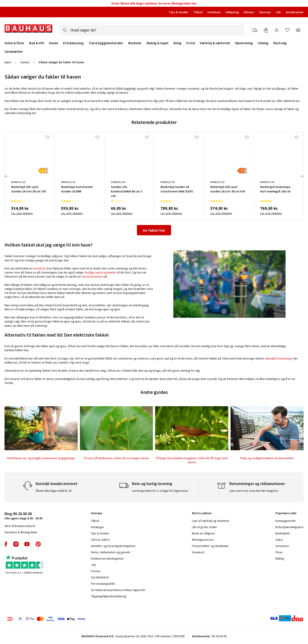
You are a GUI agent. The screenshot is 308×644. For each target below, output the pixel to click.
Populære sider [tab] (286, 513)
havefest (39, 268)
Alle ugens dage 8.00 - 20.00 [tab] (23, 516)
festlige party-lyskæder (100, 272)
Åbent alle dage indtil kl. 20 (54, 491)
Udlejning (232, 12)
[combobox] (152, 30)
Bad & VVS (37, 43)
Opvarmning (244, 43)
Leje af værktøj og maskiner (211, 521)
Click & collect (100, 540)
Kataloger (98, 527)
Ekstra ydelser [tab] (202, 513)
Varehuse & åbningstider (21, 532)
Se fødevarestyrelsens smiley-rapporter (118, 590)
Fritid (191, 43)
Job (278, 12)
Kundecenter (295, 12)
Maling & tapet (158, 43)
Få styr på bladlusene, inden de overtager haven (116, 458)
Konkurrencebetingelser (107, 558)
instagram (16, 544)
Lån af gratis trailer (205, 527)
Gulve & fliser (14, 43)
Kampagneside (286, 521)
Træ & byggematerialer (106, 43)
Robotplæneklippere (289, 527)
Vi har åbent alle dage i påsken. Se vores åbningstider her (154, 3)
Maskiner (135, 43)
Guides (25, 62)
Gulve (279, 540)
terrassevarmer (92, 276)
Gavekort (198, 552)
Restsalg (280, 43)
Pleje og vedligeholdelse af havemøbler (267, 458)
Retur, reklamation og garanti (110, 552)
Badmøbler (283, 533)
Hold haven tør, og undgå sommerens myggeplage (41, 458)
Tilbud (198, 12)
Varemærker (14, 52)
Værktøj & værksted (215, 43)
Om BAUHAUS (100, 577)
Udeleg (263, 43)
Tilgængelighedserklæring (109, 596)
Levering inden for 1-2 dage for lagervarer (160, 491)
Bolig (177, 43)
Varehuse (214, 12)
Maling (280, 558)
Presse (96, 571)
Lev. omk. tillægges (22, 213)
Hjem (8, 62)
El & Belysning (73, 43)
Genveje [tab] (96, 513)
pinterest (38, 544)
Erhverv (249, 12)
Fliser (279, 552)
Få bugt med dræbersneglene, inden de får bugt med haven (192, 460)
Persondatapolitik (103, 584)
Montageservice (203, 540)
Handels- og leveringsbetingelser (113, 546)
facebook (6, 544)
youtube (27, 544)
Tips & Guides (179, 12)
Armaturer (282, 546)
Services (265, 12)
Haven (54, 43)
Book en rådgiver (203, 533)
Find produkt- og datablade (210, 546)
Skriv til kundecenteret (20, 526)
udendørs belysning (278, 358)
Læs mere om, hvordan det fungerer (254, 491)
